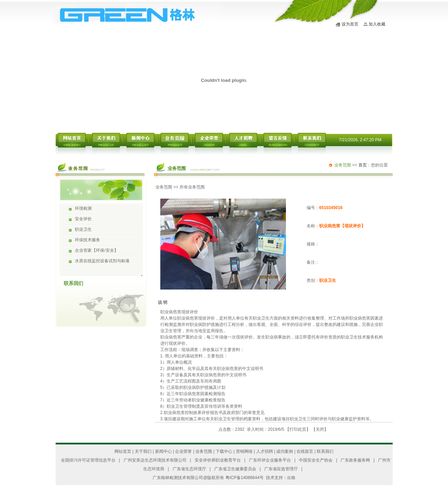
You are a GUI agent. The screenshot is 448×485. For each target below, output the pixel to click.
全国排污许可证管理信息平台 (88, 460)
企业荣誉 (183, 451)
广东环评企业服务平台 (270, 460)
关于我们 (143, 451)
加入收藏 (377, 24)
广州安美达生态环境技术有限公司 (155, 460)
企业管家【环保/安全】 (96, 250)
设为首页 (350, 24)
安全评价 (83, 219)
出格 (291, 478)
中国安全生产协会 (316, 460)
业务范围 (164, 187)
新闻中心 (163, 451)
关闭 (320, 429)
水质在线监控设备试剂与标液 (102, 261)
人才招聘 (265, 451)
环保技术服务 (87, 240)
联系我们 (325, 451)
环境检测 (83, 208)
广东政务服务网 (355, 460)
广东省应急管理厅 (281, 469)
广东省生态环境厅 (189, 469)
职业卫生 (83, 229)
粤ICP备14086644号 (244, 478)
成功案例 (285, 451)
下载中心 (224, 451)
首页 (363, 165)
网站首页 (123, 451)
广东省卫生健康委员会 (235, 469)
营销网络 (244, 451)
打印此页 (298, 429)
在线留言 (305, 451)
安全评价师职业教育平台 (218, 460)
